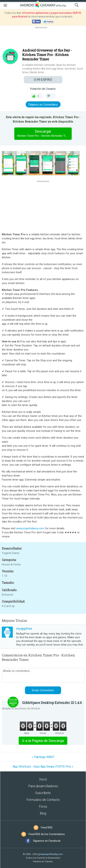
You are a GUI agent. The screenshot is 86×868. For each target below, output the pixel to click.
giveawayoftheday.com (50, 854)
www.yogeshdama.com (30, 528)
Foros (43, 806)
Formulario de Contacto (43, 800)
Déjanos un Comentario (43, 105)
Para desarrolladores (43, 786)
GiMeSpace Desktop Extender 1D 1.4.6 (52, 703)
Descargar (44, 134)
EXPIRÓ (43, 80)
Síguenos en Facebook (47, 841)
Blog (43, 813)
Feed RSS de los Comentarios (47, 834)
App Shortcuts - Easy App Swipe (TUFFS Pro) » (43, 767)
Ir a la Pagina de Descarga (43, 741)
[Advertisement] (43, 38)
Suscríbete (43, 793)
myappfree (24, 629)
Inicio (43, 779)
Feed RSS (47, 828)
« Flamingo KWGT (43, 757)
